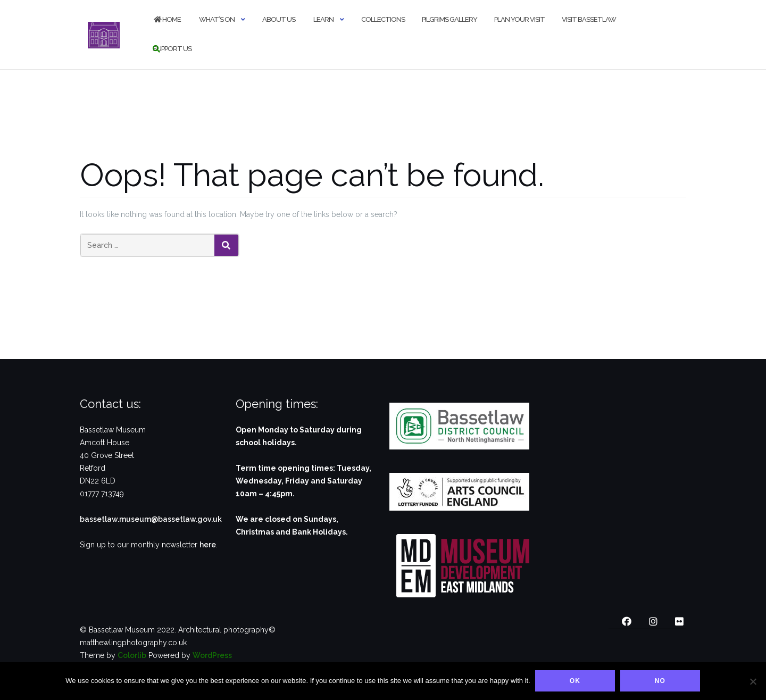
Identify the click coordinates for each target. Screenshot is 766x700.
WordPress (212, 655)
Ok (576, 681)
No (661, 681)
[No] (753, 681)
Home (167, 19)
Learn (323, 19)
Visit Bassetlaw (589, 19)
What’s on (216, 19)
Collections (383, 19)
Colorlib (132, 655)
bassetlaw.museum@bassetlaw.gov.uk (151, 519)
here (208, 545)
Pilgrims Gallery (449, 19)
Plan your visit (519, 19)
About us (279, 19)
